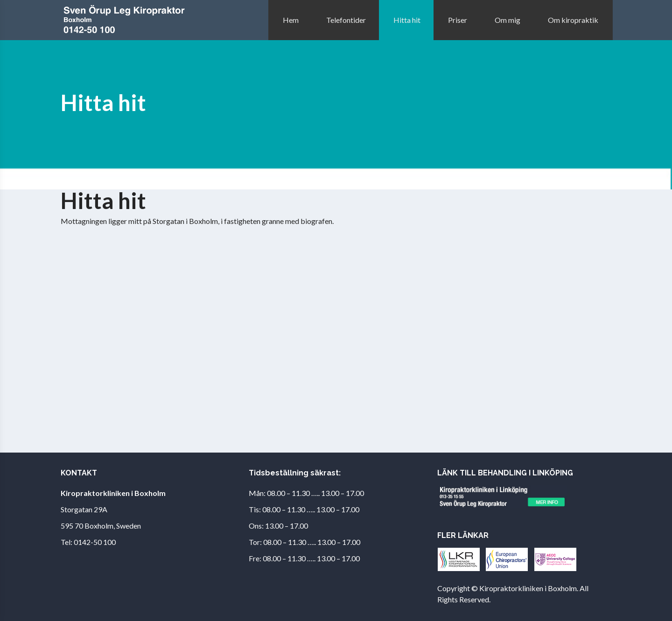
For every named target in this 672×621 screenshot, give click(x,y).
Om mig (507, 20)
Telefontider (346, 20)
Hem (291, 20)
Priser (458, 20)
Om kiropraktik (573, 20)
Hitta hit (407, 20)
